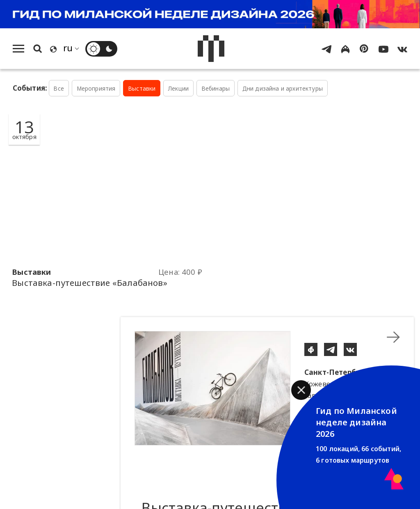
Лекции (178, 88)
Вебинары (216, 88)
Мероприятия (96, 88)
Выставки (142, 88)
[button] (301, 390)
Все (59, 88)
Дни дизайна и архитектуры (283, 88)
